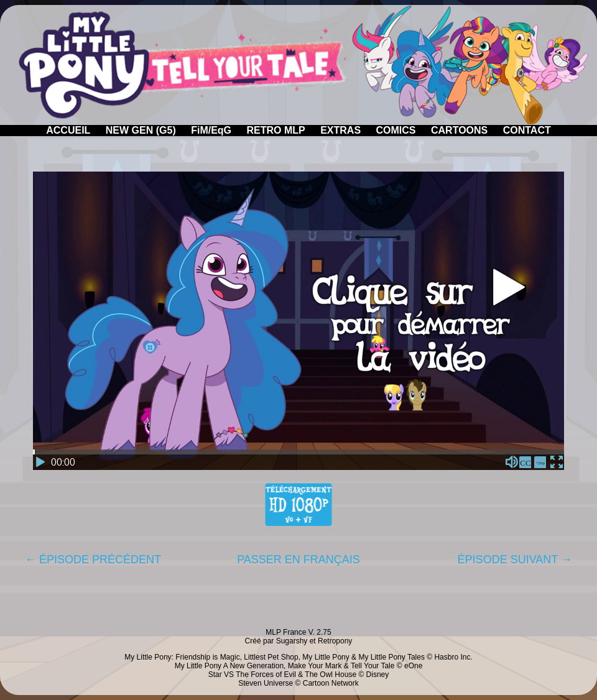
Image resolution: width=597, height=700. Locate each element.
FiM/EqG (211, 130)
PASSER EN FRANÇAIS (298, 560)
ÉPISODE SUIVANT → (515, 560)
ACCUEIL (68, 130)
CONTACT (527, 130)
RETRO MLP (276, 130)
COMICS (396, 130)
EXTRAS (340, 130)
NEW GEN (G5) (141, 130)
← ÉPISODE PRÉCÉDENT (93, 560)
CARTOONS (459, 130)
